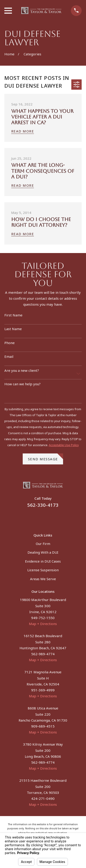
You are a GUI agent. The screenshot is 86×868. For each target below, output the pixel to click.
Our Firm (43, 544)
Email (9, 356)
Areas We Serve (43, 579)
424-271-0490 (43, 798)
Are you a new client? (22, 370)
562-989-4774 (43, 654)
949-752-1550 (43, 618)
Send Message (46, 457)
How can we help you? (22, 384)
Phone (10, 343)
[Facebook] (37, 518)
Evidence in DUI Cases (43, 561)
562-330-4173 (43, 505)
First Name (13, 315)
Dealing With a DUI (43, 552)
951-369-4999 (43, 690)
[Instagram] (49, 518)
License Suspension (43, 570)
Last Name (13, 329)
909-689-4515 (43, 726)
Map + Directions (43, 624)
